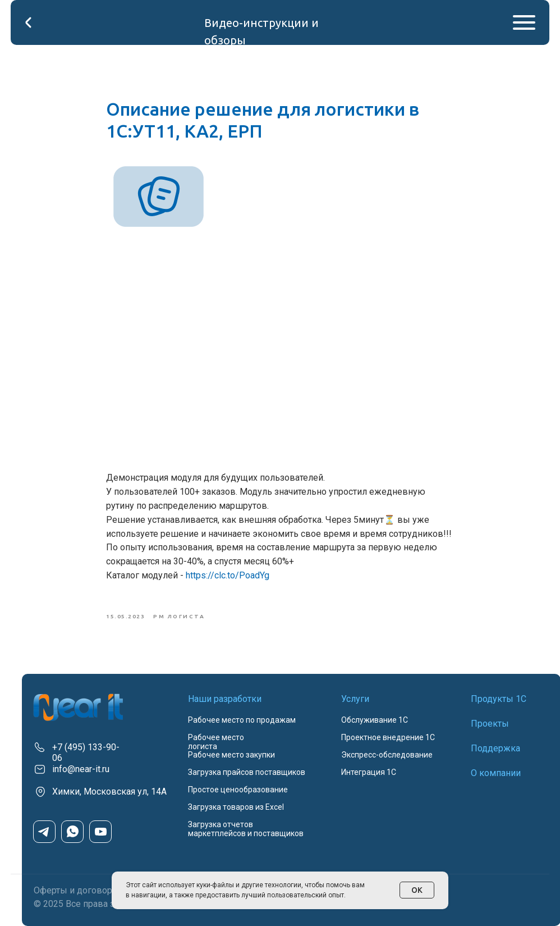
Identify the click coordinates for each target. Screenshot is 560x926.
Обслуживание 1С (375, 720)
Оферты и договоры (77, 890)
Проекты (490, 724)
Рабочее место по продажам (242, 720)
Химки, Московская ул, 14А (109, 792)
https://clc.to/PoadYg (228, 575)
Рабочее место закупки (231, 755)
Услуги (355, 699)
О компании (496, 773)
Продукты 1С (499, 699)
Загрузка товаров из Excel (236, 807)
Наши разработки (225, 699)
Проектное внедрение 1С (388, 737)
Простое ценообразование (238, 790)
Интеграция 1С (369, 772)
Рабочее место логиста (216, 742)
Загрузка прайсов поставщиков (247, 772)
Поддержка (495, 748)
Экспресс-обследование (387, 755)
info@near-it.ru (81, 769)
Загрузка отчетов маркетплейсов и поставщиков (246, 829)
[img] (78, 707)
